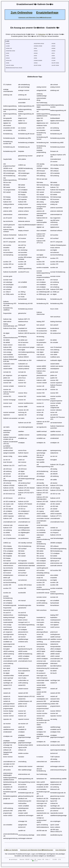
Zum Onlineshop (61, 850)
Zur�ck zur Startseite (11, 850)
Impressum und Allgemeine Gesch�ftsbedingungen (37, 850)
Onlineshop (42, 34)
